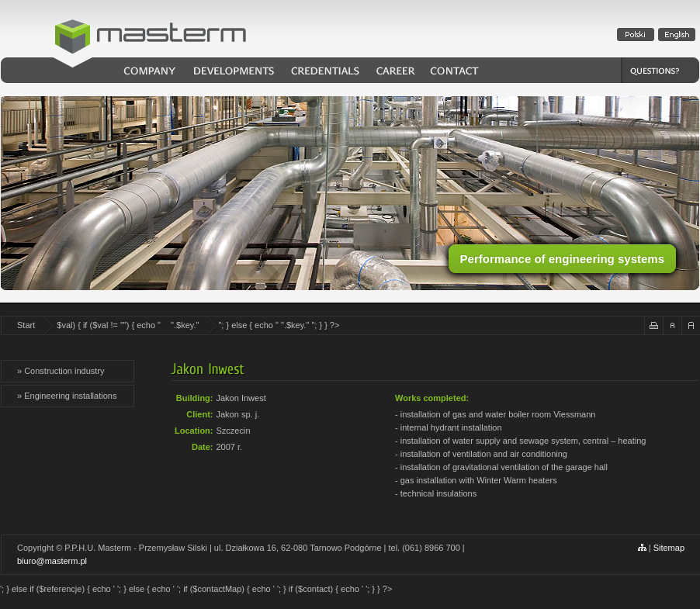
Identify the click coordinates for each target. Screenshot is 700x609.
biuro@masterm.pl (52, 561)
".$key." (185, 325)
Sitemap (669, 548)
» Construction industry (61, 371)
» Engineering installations (67, 396)
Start (26, 325)
